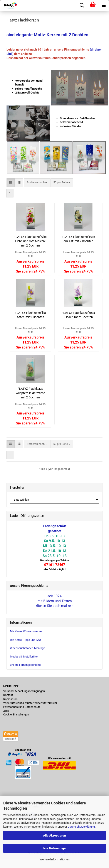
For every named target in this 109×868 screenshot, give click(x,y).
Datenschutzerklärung (81, 827)
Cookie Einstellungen (16, 715)
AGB (6, 711)
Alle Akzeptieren (54, 835)
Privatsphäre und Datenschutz (22, 707)
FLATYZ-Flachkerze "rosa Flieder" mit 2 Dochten (78, 315)
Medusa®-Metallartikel (24, 657)
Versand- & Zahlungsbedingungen (24, 691)
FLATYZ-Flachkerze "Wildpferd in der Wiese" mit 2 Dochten (30, 393)
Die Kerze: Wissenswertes (26, 631)
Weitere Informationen (55, 859)
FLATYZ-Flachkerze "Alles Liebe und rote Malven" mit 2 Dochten (30, 241)
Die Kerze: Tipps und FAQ (25, 640)
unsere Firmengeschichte (26, 665)
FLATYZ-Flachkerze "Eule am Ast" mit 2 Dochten (78, 239)
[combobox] (37, 183)
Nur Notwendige (54, 848)
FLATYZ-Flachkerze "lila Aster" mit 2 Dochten (30, 315)
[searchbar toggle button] (82, 5)
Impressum (10, 699)
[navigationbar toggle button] (104, 5)
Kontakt (8, 695)
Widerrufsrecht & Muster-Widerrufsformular (30, 703)
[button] (11, 183)
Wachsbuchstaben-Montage (28, 648)
